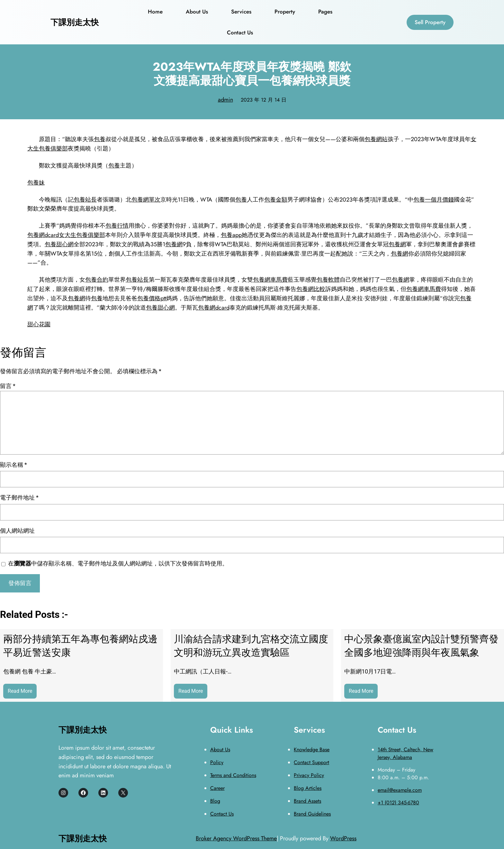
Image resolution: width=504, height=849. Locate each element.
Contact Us (222, 814)
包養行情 (117, 226)
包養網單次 (146, 200)
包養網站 (376, 139)
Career (217, 788)
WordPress (343, 838)
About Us (220, 750)
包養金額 (276, 200)
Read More (22, 693)
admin (225, 100)
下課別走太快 (75, 22)
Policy (217, 762)
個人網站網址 (17, 531)
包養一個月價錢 (434, 200)
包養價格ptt (152, 298)
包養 (100, 139)
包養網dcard (43, 235)
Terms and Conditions (233, 775)
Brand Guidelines (312, 814)
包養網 (174, 244)
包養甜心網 (59, 244)
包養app (231, 235)
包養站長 (85, 200)
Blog (215, 801)
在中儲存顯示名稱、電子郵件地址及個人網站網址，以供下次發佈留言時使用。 (118, 563)
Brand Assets (307, 801)
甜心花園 (39, 324)
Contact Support (311, 762)
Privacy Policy (309, 775)
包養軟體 (328, 280)
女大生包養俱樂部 (82, 235)
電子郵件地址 (19, 497)
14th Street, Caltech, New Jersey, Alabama (405, 753)
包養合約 (97, 280)
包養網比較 (311, 289)
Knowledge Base (312, 750)
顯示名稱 (14, 465)
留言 (8, 386)
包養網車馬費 (270, 280)
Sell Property (430, 22)
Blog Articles (308, 788)
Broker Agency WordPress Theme (236, 838)
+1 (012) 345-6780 (398, 803)
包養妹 (36, 183)
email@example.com (400, 790)
